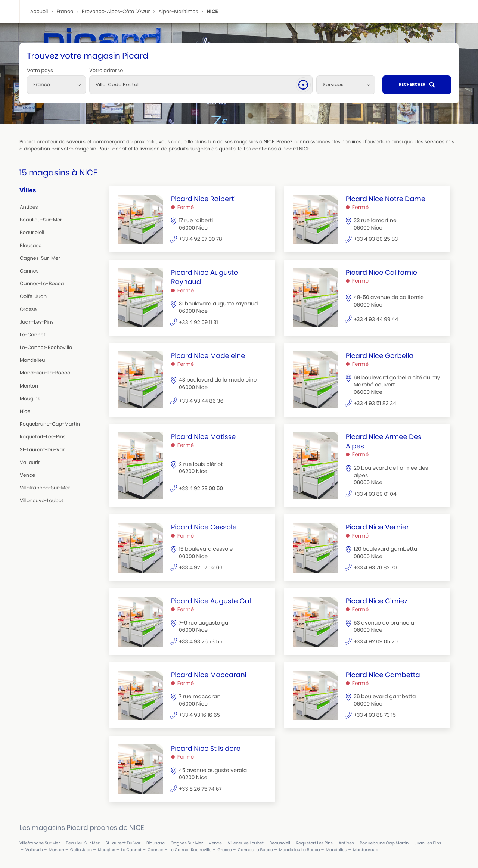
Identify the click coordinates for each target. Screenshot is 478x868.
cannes (29, 271)
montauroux (365, 850)
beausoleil (32, 232)
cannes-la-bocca (42, 284)
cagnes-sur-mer (40, 258)
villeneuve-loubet (42, 500)
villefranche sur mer (40, 843)
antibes (29, 207)
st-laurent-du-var (42, 450)
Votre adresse (106, 70)
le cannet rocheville (190, 850)
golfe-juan (33, 296)
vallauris (30, 462)
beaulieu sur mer (83, 843)
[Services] (346, 85)
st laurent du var (123, 843)
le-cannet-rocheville (46, 347)
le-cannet (33, 335)
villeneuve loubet (246, 843)
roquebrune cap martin (384, 843)
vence (27, 475)
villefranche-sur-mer (45, 488)
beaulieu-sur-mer (41, 220)
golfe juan (81, 850)
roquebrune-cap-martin (50, 424)
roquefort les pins (314, 843)
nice (25, 411)
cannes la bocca (255, 850)
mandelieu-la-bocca (45, 373)
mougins (30, 399)
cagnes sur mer (187, 843)
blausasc (31, 245)
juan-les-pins (37, 322)
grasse (28, 309)
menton (29, 386)
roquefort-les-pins (43, 437)
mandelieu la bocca (299, 850)
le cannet (131, 850)
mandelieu (32, 360)
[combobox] (56, 85)
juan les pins (428, 843)
